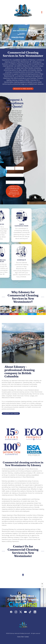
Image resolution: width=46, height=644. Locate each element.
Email (7, 172)
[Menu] (42, 12)
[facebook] (11, 612)
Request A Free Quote (23, 89)
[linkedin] (35, 612)
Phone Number (11, 179)
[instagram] (16, 612)
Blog (23, 637)
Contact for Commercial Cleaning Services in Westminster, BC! (14, 191)
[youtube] (25, 612)
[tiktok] (30, 612)
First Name (9, 165)
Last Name (18, 165)
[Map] (23, 576)
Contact (27, 637)
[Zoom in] (42, 584)
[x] (21, 612)
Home (19, 637)
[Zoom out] (42, 586)
